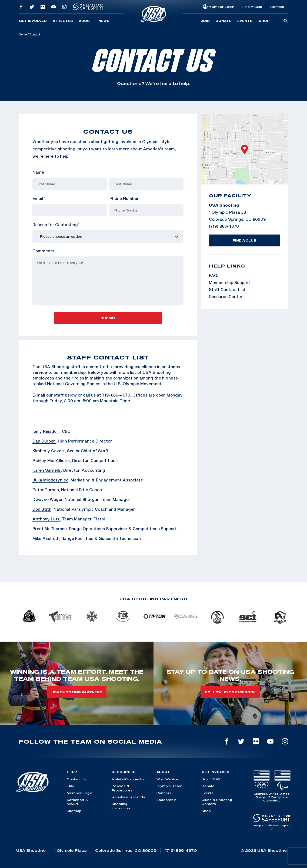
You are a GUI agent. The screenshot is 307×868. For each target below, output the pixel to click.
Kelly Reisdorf (46, 431)
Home (23, 34)
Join (205, 21)
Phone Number (124, 198)
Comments (43, 251)
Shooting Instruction (121, 806)
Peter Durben (46, 490)
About (86, 21)
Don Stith (42, 509)
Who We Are (167, 779)
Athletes (63, 21)
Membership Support (230, 282)
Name (39, 172)
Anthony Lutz (46, 519)
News (104, 21)
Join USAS (211, 779)
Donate (223, 21)
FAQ (70, 786)
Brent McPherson (50, 529)
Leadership (166, 800)
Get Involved (33, 21)
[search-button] (286, 21)
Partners (164, 793)
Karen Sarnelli (47, 470)
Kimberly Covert (49, 451)
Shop (264, 21)
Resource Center (226, 296)
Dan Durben (44, 441)
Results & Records (128, 797)
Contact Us (77, 779)
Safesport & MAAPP (77, 802)
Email (39, 198)
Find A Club (252, 7)
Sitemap (74, 811)
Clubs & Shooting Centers (217, 802)
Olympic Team (169, 786)
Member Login (221, 7)
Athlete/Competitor (128, 779)
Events (245, 21)
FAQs (214, 275)
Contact (277, 7)
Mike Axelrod (46, 538)
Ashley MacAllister (51, 460)
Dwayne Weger (47, 499)
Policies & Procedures (122, 788)
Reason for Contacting (56, 225)
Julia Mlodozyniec (50, 480)
